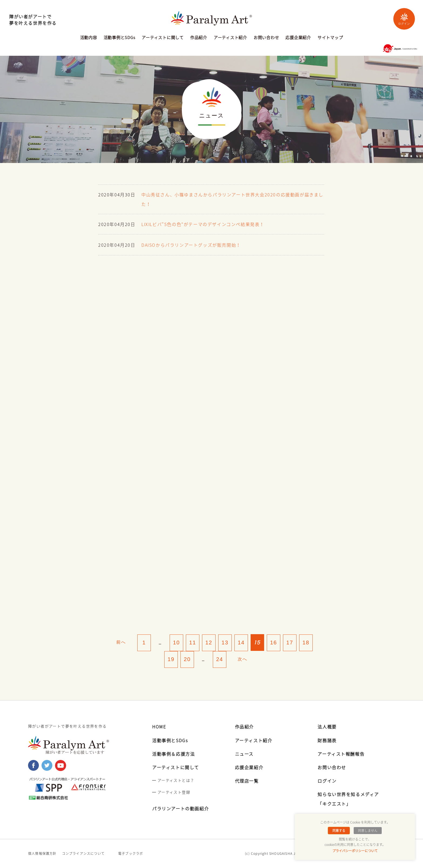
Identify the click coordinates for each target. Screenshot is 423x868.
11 (192, 643)
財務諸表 (327, 741)
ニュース (244, 754)
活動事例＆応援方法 (173, 754)
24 (220, 659)
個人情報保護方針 (42, 854)
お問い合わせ (266, 38)
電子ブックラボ (131, 854)
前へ (121, 642)
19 (171, 659)
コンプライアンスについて (83, 854)
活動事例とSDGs (120, 38)
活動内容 (89, 38)
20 (187, 659)
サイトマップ (330, 38)
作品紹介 (199, 38)
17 (290, 643)
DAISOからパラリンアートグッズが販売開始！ (191, 248)
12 (209, 643)
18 (306, 643)
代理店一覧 (247, 781)
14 (241, 643)
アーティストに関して (163, 38)
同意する (339, 831)
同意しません (368, 831)
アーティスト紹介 (230, 38)
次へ (242, 659)
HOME (159, 727)
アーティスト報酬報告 (341, 754)
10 (176, 643)
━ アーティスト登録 (171, 792)
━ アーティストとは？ (173, 780)
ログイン (404, 19)
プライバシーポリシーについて (355, 851)
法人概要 (327, 727)
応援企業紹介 (298, 38)
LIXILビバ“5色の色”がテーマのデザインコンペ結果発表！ (203, 225)
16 (273, 643)
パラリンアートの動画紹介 (180, 809)
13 (225, 643)
